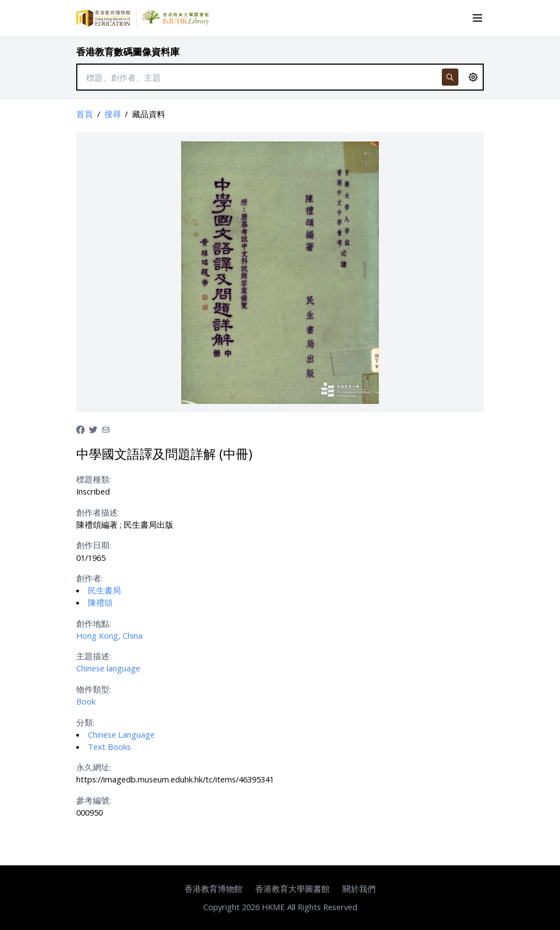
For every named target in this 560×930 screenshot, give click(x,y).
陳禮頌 (100, 602)
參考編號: (94, 800)
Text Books (109, 747)
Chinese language (108, 668)
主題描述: (94, 656)
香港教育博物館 (213, 889)
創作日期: (94, 545)
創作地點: (94, 623)
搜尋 (113, 114)
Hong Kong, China (109, 635)
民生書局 (104, 590)
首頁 (84, 114)
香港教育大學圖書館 (292, 889)
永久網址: (94, 767)
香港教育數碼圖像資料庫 (128, 52)
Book (86, 701)
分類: (85, 722)
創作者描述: (98, 512)
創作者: (89, 578)
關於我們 (359, 889)
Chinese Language (121, 734)
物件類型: (94, 689)
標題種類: (94, 479)
